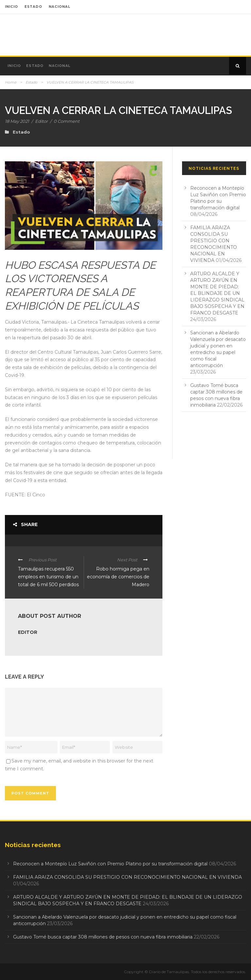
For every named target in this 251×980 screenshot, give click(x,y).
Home (11, 82)
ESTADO (33, 7)
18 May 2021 (17, 121)
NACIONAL (59, 7)
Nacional (60, 66)
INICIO (11, 7)
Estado (35, 66)
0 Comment (67, 121)
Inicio (14, 66)
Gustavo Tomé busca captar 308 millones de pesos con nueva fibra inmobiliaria (103, 937)
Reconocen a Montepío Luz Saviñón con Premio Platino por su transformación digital (110, 864)
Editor (41, 121)
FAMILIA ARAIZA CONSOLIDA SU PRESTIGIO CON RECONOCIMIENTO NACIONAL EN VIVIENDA (127, 877)
